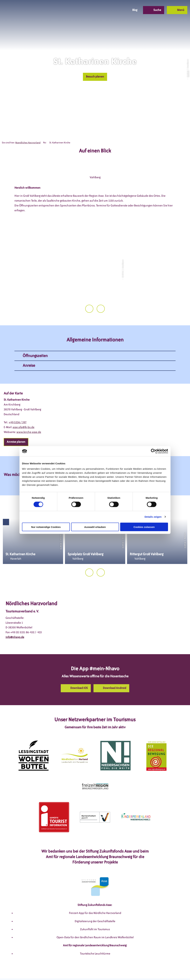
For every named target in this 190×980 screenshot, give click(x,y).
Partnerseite (144, 971)
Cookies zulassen (144, 527)
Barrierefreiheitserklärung (116, 971)
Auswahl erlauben (95, 527)
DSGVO (43, 971)
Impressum (58, 971)
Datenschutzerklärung (83, 971)
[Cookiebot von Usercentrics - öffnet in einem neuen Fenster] (153, 451)
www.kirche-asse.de (29, 417)
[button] (101, 10)
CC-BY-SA (188, 74)
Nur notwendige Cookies (46, 527)
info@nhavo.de (15, 622)
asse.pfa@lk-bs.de (23, 412)
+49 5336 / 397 (18, 407)
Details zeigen (153, 517)
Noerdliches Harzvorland (28, 143)
